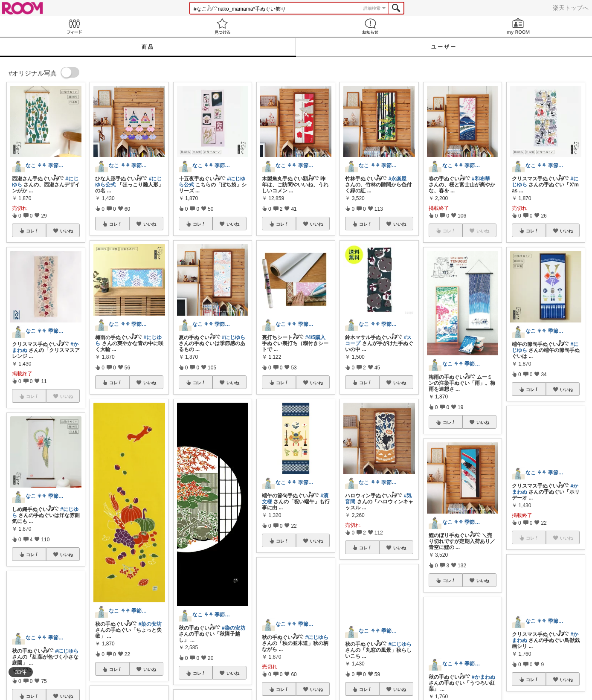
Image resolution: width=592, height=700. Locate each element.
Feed (74, 26)
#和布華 (481, 179)
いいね (67, 231)
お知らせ (370, 26)
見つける (222, 26)
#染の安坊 (150, 624)
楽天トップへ (571, 8)
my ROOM (518, 26)
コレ (32, 231)
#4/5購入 (315, 337)
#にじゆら (234, 337)
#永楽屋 (398, 179)
